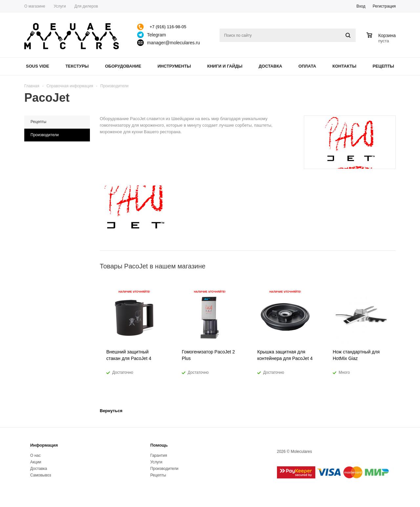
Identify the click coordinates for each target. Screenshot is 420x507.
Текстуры (77, 66)
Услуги (156, 462)
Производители (164, 469)
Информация (44, 445)
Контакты (344, 66)
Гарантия (159, 455)
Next (391, 266)
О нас (35, 455)
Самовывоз (41, 475)
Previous (380, 266)
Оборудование (123, 66)
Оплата (307, 66)
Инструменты (174, 66)
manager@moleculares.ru (173, 43)
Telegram (157, 35)
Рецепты (384, 66)
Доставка (270, 66)
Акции (36, 462)
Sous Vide (38, 66)
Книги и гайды (225, 66)
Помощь (159, 445)
